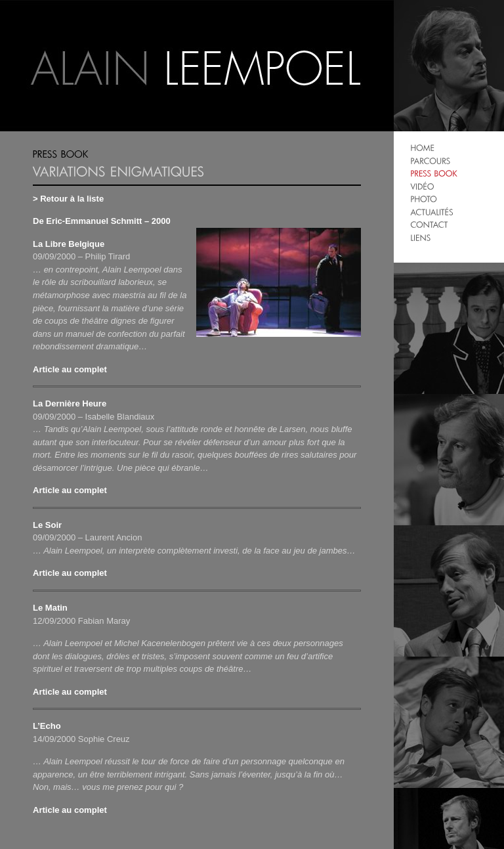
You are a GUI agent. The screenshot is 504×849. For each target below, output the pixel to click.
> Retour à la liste (68, 199)
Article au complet (70, 369)
